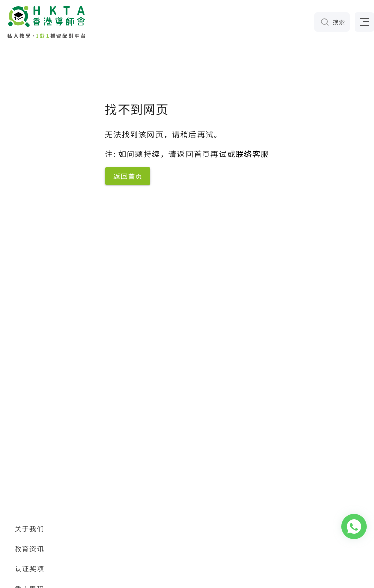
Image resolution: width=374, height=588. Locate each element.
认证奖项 (29, 568)
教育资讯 (29, 549)
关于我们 (29, 529)
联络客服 (252, 154)
